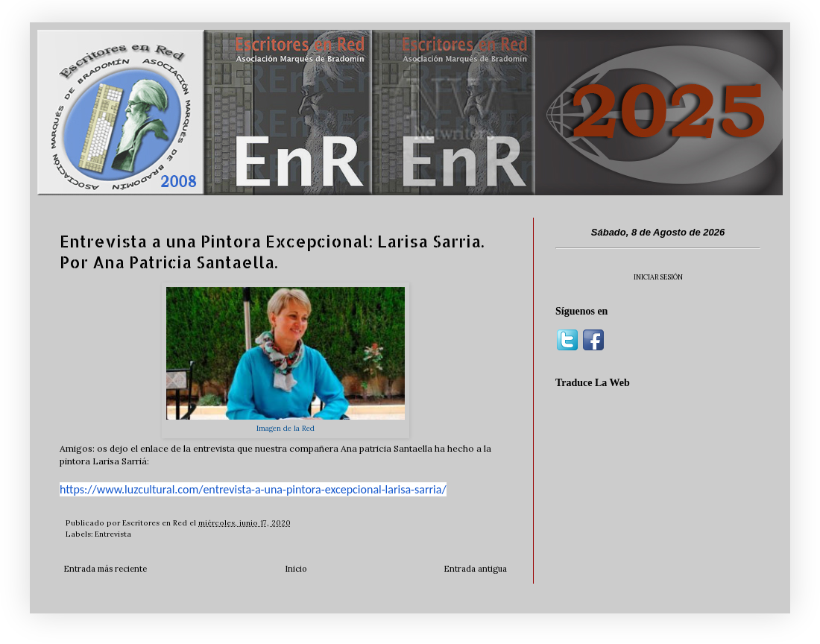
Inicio (296, 569)
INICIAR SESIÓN (658, 277)
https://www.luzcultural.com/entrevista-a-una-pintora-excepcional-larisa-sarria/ (253, 489)
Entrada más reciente (105, 569)
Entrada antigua (475, 569)
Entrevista (113, 534)
